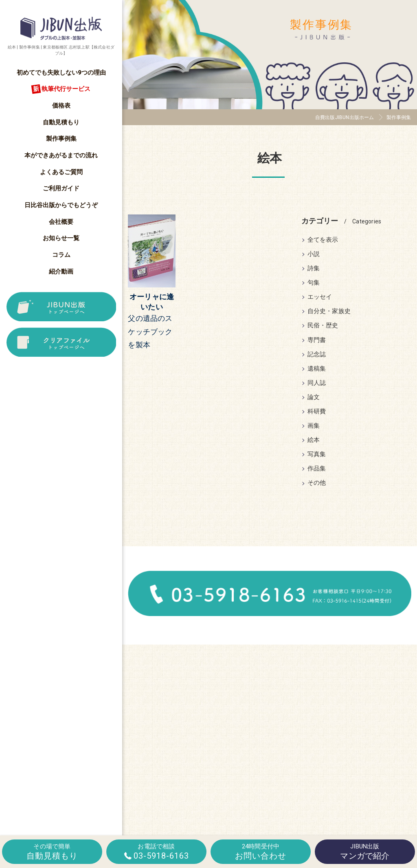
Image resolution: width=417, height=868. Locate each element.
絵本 (314, 440)
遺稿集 (317, 369)
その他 (317, 483)
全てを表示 (323, 240)
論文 (314, 397)
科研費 (317, 412)
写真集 (317, 454)
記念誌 (317, 354)
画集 (314, 426)
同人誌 (317, 383)
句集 (314, 283)
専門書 (317, 340)
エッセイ (320, 297)
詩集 (314, 268)
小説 (314, 254)
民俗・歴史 (323, 326)
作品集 (317, 469)
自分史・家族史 (329, 311)
